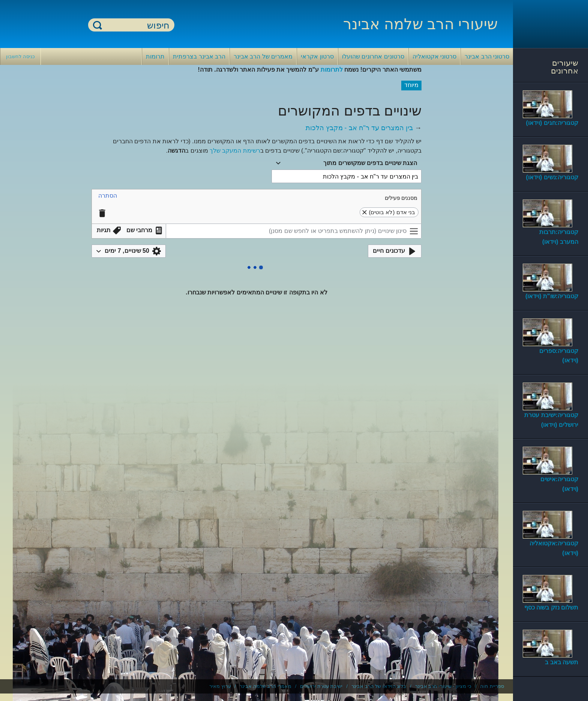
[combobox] (346, 163)
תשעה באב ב (562, 662)
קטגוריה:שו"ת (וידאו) (552, 296)
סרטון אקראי (317, 56)
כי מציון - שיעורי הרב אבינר (443, 686)
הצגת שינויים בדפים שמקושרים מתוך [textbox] (370, 163)
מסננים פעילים (401, 198)
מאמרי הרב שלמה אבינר (265, 686)
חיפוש (97, 25)
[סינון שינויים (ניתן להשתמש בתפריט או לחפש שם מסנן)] (294, 231)
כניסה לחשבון (20, 56)
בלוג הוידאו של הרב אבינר (379, 686)
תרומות (155, 56)
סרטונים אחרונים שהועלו (373, 56)
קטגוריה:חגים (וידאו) (552, 123)
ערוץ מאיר (220, 686)
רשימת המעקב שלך (235, 151)
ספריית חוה (492, 686)
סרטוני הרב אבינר (487, 56)
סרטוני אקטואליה (434, 56)
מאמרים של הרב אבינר (263, 56)
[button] (108, 196)
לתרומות (332, 70)
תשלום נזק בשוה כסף (551, 607)
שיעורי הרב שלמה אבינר (420, 24)
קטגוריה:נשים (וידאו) (552, 177)
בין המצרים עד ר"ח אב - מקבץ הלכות (359, 128)
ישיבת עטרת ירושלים (321, 686)
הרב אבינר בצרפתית (199, 56)
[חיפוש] (136, 25)
